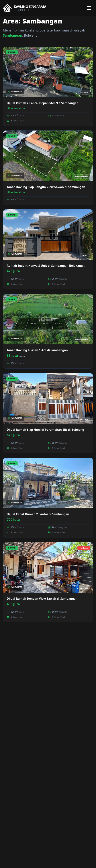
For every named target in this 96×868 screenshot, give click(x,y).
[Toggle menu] (89, 8)
